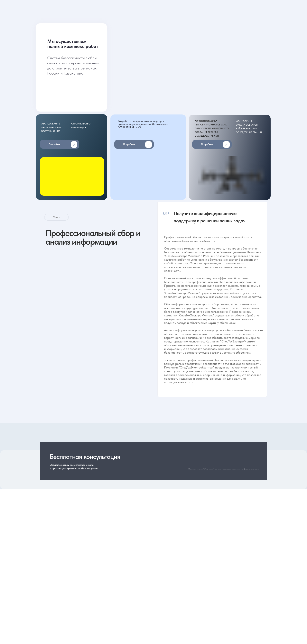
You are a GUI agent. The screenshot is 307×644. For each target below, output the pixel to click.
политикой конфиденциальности (245, 469)
